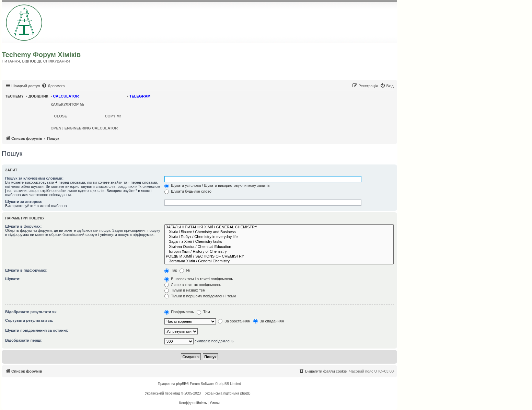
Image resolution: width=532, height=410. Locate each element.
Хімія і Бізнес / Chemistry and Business (279, 232)
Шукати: (13, 279)
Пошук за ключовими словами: (34, 178)
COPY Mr (113, 116)
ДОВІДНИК (38, 96)
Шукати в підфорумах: (26, 270)
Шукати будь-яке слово (188, 191)
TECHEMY (14, 96)
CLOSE (61, 116)
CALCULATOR (66, 96)
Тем (203, 312)
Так (171, 270)
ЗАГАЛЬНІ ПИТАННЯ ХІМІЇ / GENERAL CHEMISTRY (279, 227)
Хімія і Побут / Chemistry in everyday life (279, 237)
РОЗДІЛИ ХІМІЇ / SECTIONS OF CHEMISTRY (279, 257)
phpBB (181, 384)
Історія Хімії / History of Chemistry (279, 252)
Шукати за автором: (24, 202)
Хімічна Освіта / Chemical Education (279, 247)
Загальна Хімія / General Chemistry (279, 261)
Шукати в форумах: (23, 226)
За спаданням (269, 321)
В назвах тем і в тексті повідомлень (199, 279)
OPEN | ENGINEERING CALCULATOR (84, 128)
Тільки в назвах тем (185, 290)
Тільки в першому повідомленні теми (200, 296)
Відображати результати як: (31, 312)
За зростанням (234, 321)
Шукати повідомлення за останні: (37, 330)
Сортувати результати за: (29, 320)
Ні (184, 270)
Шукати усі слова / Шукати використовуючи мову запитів (217, 185)
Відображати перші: (24, 340)
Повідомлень (179, 312)
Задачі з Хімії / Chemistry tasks (279, 242)
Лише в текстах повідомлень (193, 285)
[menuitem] (53, 86)
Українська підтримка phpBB (228, 393)
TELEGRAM (140, 96)
